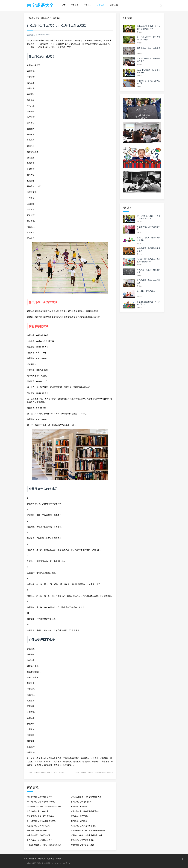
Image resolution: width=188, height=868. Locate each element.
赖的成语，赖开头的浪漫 (37, 830)
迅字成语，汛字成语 (79, 806)
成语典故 (88, 5)
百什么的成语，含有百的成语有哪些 (41, 821)
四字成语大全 (46, 18)
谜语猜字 (114, 5)
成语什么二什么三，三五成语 (148, 48)
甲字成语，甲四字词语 (80, 816)
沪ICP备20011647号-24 (61, 863)
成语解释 (74, 5)
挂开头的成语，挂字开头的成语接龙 (85, 811)
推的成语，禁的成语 (79, 821)
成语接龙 (101, 5)
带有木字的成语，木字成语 (38, 811)
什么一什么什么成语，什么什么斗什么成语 (44, 806)
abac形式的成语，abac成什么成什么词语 (49, 772)
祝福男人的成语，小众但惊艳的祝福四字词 (97, 772)
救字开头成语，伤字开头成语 (39, 826)
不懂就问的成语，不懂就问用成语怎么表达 (44, 845)
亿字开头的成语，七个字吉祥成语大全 (86, 797)
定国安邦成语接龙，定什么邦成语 (40, 816)
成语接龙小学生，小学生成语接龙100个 (87, 835)
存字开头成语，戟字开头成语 (39, 835)
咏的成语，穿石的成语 (146, 291)
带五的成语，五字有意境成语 (82, 840)
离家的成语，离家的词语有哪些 (83, 826)
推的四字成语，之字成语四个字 (39, 797)
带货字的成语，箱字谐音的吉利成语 (41, 802)
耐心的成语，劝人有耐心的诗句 (39, 840)
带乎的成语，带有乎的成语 (81, 802)
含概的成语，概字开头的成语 (82, 845)
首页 (63, 5)
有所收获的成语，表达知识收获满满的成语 (88, 830)
